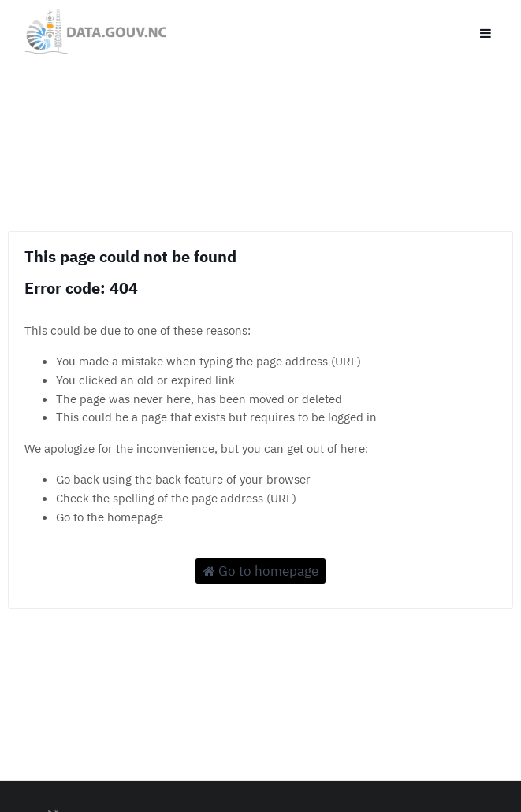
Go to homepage (261, 571)
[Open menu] (486, 30)
